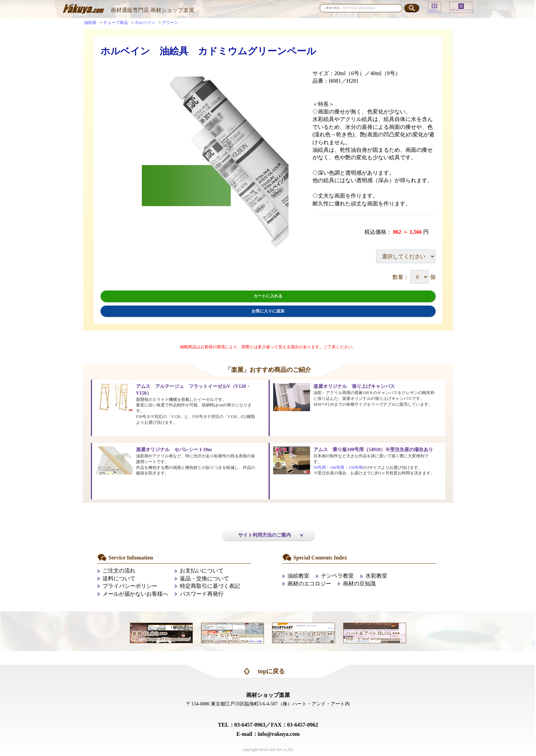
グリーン (170, 23)
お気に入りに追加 (268, 311)
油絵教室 (298, 576)
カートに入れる (268, 296)
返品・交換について (204, 578)
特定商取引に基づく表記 (210, 586)
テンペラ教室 (337, 576)
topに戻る (271, 671)
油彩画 (90, 23)
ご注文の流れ (119, 571)
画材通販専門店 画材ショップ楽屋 (152, 10)
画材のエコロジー (309, 584)
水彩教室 (376, 576)
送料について (119, 578)
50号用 (320, 468)
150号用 (356, 468)
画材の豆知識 (359, 584)
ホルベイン (145, 23)
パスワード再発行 (202, 594)
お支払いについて (202, 571)
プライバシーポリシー (130, 586)
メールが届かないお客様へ (135, 594)
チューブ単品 (116, 23)
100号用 (337, 468)
